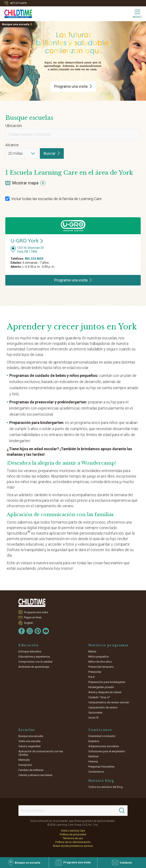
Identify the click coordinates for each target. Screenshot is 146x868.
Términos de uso (73, 838)
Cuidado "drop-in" (99, 697)
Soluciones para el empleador (107, 751)
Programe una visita (36, 612)
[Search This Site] (73, 811)
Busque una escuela (16, 24)
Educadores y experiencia (34, 657)
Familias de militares (31, 770)
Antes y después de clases (105, 692)
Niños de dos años (100, 662)
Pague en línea (33, 617)
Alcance (12, 145)
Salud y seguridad (29, 746)
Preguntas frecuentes (101, 767)
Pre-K (92, 677)
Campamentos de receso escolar (109, 702)
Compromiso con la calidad (35, 662)
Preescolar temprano (101, 667)
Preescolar (95, 672)
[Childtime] (16, 13)
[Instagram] (30, 631)
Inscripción (25, 765)
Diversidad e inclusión (102, 736)
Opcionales (95, 713)
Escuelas (27, 730)
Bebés (92, 651)
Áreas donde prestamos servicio (73, 846)
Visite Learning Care (73, 831)
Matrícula (24, 760)
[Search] (122, 811)
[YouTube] (46, 631)
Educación (29, 645)
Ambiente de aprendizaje (34, 667)
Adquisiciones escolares (104, 746)
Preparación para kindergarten (107, 682)
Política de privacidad (73, 834)
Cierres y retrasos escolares (35, 775)
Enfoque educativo (30, 651)
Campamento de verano (103, 707)
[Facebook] (22, 631)
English (29, 623)
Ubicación (14, 126)
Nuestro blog (101, 781)
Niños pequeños (99, 657)
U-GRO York (27, 240)
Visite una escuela (29, 741)
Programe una (73, 86)
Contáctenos (96, 772)
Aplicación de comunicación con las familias (41, 753)
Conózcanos (100, 730)
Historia (93, 761)
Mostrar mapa (25, 183)
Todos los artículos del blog (106, 787)
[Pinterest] (38, 631)
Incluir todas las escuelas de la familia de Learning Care (54, 199)
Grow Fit (93, 718)
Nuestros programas (108, 645)
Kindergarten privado (101, 687)
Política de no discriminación (73, 842)
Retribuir (93, 756)
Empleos (94, 741)
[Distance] (22, 153)
